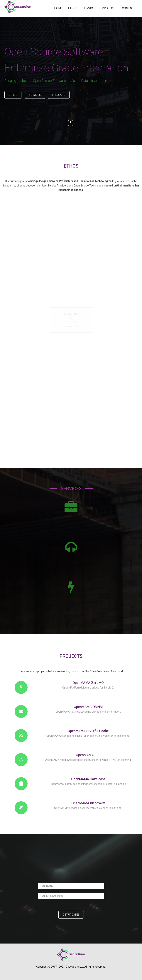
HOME (58, 8)
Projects (59, 95)
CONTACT (128, 8)
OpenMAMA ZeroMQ (88, 683)
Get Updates (71, 915)
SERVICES (90, 8)
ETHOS (73, 8)
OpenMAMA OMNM (88, 707)
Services (35, 95)
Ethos (13, 95)
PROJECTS (109, 8)
